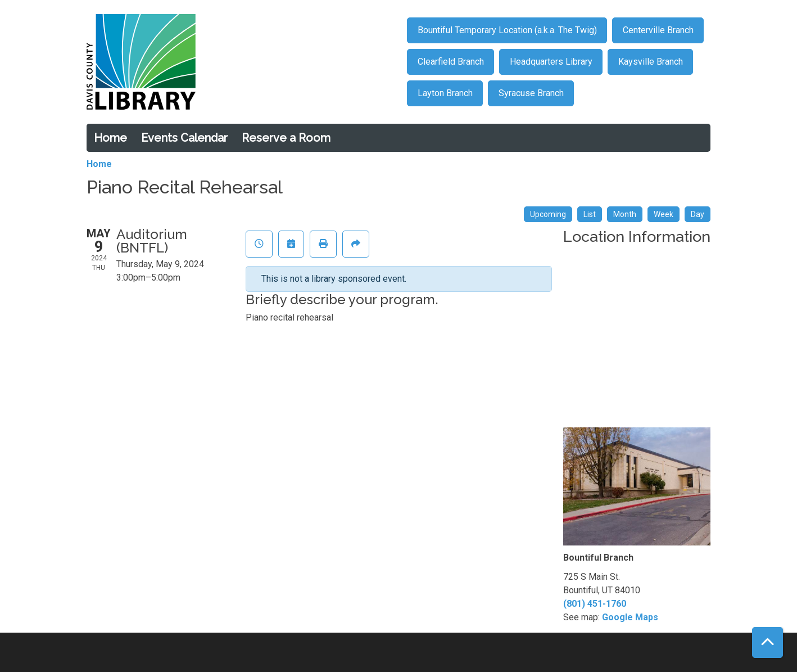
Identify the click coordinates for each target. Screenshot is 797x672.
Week (664, 214)
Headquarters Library (551, 62)
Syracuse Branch (531, 93)
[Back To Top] (767, 642)
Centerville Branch (658, 30)
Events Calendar (184, 138)
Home (110, 138)
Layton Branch (445, 93)
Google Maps (630, 617)
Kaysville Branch (651, 62)
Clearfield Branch (451, 62)
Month (625, 214)
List (590, 214)
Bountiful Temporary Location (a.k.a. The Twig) (507, 30)
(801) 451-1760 (595, 604)
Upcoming (548, 214)
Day (698, 214)
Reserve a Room (286, 138)
